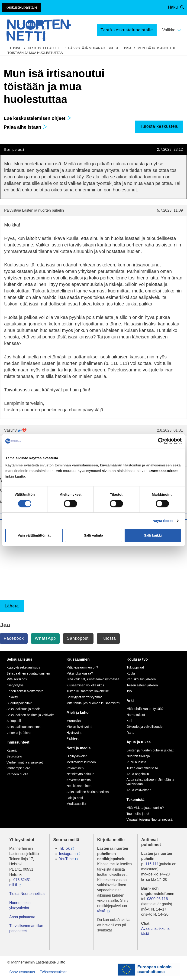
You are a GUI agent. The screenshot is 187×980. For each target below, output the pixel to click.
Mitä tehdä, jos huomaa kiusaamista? (93, 703)
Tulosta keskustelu (159, 126)
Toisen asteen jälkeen (142, 685)
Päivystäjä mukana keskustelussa (100, 48)
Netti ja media (79, 748)
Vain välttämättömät (34, 535)
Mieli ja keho (78, 713)
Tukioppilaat (135, 667)
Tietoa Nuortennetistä (27, 894)
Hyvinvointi (74, 733)
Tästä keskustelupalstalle (127, 30)
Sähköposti (78, 638)
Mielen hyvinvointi (79, 727)
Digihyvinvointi (77, 756)
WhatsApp (45, 638)
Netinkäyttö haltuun (81, 774)
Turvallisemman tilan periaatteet (26, 928)
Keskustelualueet (45, 48)
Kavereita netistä (79, 780)
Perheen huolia (17, 774)
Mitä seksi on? (17, 679)
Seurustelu (14, 756)
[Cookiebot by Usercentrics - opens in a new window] (161, 441)
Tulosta (108, 638)
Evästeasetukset (53, 972)
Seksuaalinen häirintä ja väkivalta (31, 715)
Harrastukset (136, 715)
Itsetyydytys (15, 685)
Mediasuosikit (76, 804)
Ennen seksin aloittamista (25, 691)
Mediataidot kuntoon (81, 762)
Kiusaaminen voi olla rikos (85, 685)
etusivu (15, 48)
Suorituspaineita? (19, 703)
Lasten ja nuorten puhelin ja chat (150, 750)
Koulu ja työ (137, 659)
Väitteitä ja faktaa (19, 733)
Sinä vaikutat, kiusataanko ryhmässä (93, 679)
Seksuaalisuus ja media (24, 709)
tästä (101, 911)
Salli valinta (94, 535)
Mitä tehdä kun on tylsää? (145, 709)
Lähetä (12, 606)
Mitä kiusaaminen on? (82, 667)
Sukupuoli (14, 721)
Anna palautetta (22, 917)
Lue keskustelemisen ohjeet (37, 118)
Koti (129, 721)
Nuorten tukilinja (138, 756)
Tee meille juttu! (138, 814)
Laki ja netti (75, 798)
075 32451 (22, 880)
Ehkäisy (12, 697)
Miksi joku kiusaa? (80, 673)
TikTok (64, 848)
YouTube (66, 859)
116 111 (152, 864)
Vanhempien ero (18, 768)
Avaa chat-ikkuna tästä (155, 931)
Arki (130, 701)
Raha (130, 733)
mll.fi (13, 885)
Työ (129, 691)
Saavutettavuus (22, 972)
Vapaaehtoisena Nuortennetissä (149, 819)
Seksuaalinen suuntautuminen (28, 673)
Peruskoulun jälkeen (141, 679)
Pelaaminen (75, 768)
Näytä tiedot (163, 521)
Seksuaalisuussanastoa (24, 727)
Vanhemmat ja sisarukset (25, 762)
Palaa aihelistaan (25, 127)
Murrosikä (74, 721)
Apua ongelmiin (138, 774)
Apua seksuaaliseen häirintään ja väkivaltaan (150, 782)
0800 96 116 (157, 899)
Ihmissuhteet (18, 742)
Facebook (14, 638)
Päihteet (73, 738)
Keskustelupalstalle (21, 7)
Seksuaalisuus (19, 659)
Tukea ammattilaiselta (142, 768)
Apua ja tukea (139, 742)
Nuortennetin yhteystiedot (20, 905)
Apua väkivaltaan (139, 790)
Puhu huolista (136, 762)
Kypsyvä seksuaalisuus (23, 667)
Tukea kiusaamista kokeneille (88, 691)
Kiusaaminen (78, 659)
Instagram (67, 854)
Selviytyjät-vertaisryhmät (84, 697)
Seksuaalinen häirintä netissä (88, 792)
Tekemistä (135, 800)
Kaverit (12, 751)
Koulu (131, 673)
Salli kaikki (153, 535)
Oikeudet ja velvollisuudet (145, 727)
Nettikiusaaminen (79, 786)
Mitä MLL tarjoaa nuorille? (145, 808)
